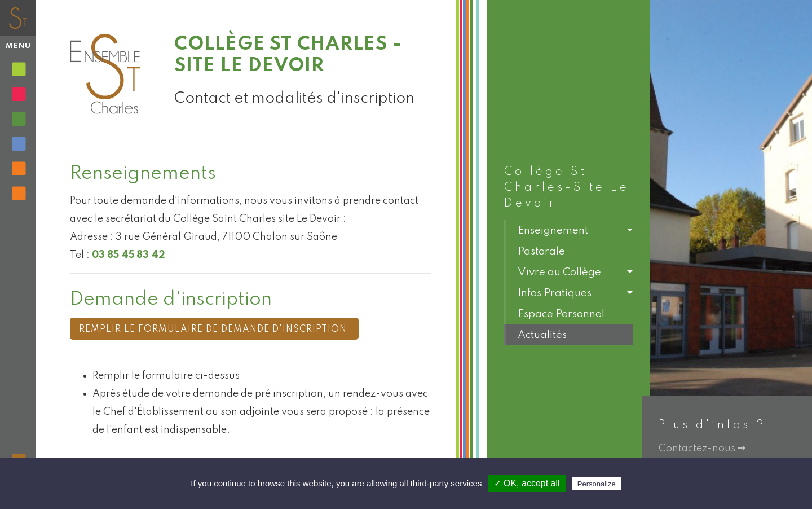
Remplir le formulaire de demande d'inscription (214, 330)
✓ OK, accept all (527, 483)
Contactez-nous (702, 449)
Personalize (597, 484)
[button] (568, 231)
